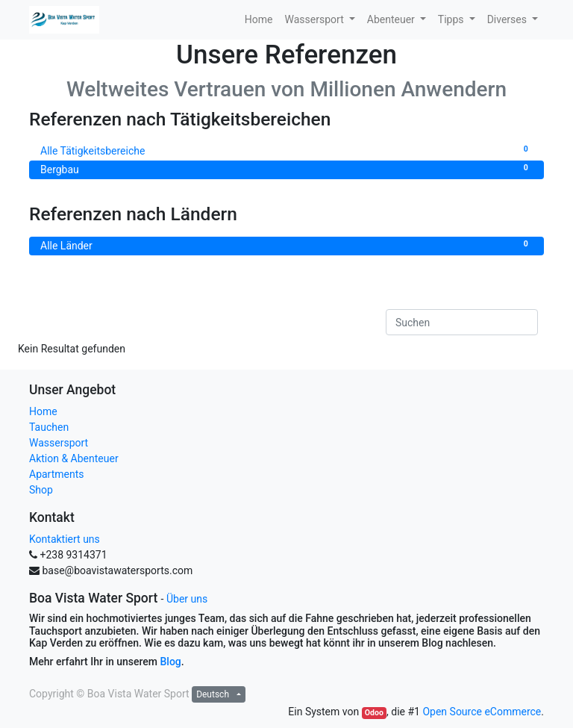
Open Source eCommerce (482, 712)
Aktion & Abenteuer (74, 458)
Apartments (57, 474)
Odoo (374, 713)
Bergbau (286, 169)
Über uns (187, 599)
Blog (171, 662)
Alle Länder (286, 245)
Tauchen (49, 427)
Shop (41, 490)
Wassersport (59, 443)
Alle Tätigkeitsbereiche (286, 150)
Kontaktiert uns (65, 539)
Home (43, 411)
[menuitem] (259, 20)
